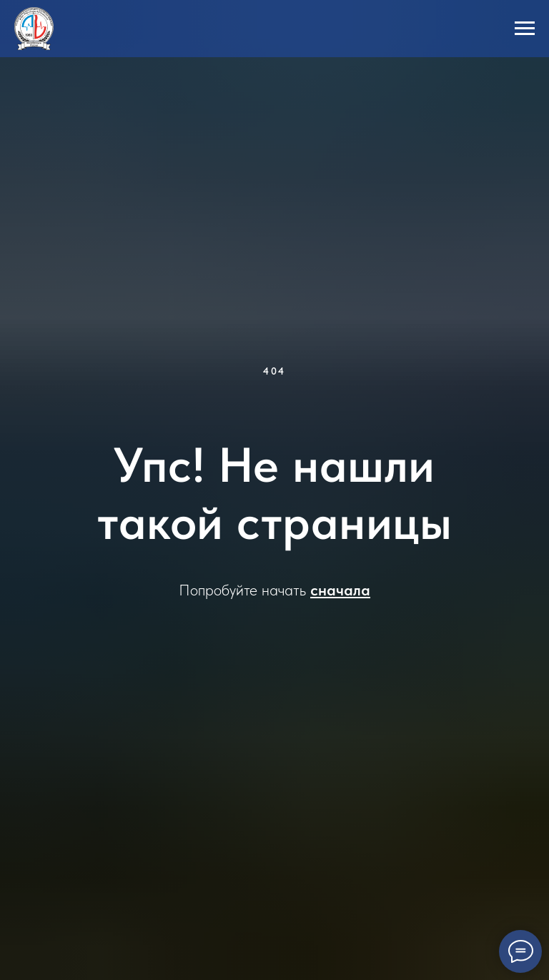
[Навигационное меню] (525, 29)
